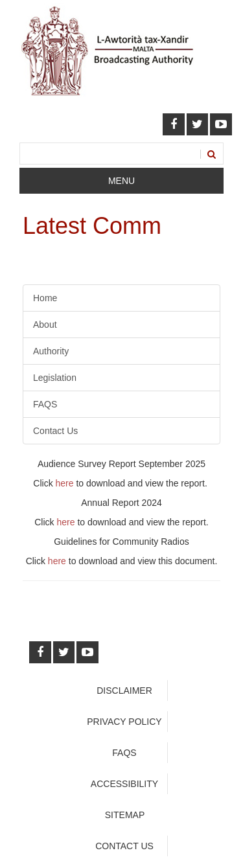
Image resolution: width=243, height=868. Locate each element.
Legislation (55, 378)
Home (45, 298)
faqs (124, 753)
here (65, 483)
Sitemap (125, 815)
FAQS (45, 404)
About (45, 325)
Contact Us (55, 431)
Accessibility (124, 784)
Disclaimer (124, 691)
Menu (121, 181)
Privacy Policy (124, 722)
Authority (51, 351)
